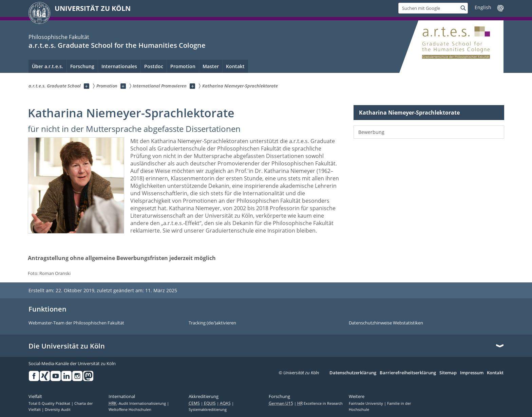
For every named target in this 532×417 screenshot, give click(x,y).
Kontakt (495, 373)
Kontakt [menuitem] (235, 66)
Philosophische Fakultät (59, 37)
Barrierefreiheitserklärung (408, 373)
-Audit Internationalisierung (138, 403)
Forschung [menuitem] (82, 66)
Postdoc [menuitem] (154, 66)
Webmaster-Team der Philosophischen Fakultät (76, 323)
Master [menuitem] (211, 66)
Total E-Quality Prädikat (50, 403)
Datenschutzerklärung (353, 373)
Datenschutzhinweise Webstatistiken (386, 323)
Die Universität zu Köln (67, 346)
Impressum (472, 373)
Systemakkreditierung (208, 410)
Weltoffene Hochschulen (130, 410)
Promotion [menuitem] (183, 66)
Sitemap (448, 373)
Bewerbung (371, 132)
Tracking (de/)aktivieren (212, 323)
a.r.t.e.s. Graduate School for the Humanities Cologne (117, 45)
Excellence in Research (320, 403)
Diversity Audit (58, 410)
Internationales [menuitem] (119, 66)
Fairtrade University (366, 403)
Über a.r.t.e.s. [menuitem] (47, 66)
